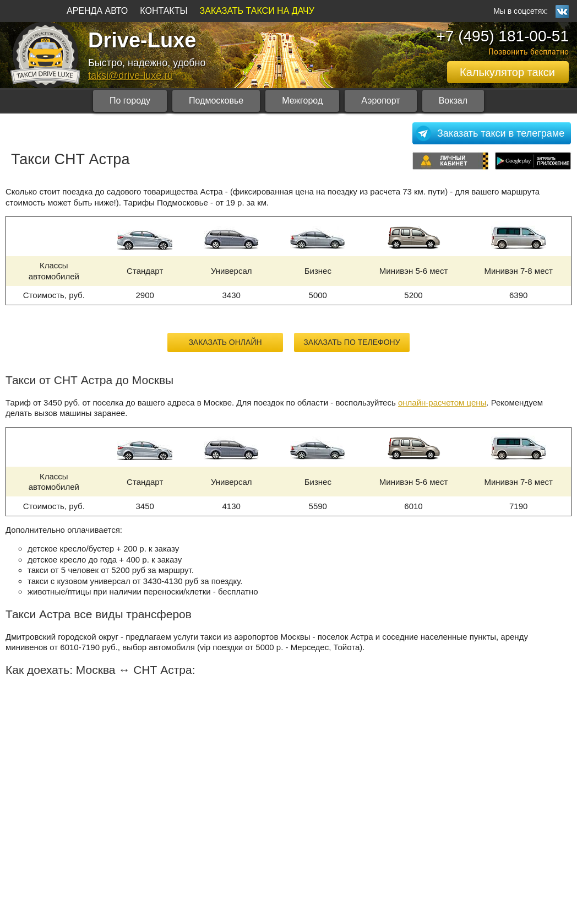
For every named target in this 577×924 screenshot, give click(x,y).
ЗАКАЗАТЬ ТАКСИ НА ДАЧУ (257, 11)
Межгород (302, 101)
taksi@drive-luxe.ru (130, 75)
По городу (130, 101)
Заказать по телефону (352, 342)
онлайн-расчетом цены (442, 402)
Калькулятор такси (507, 72)
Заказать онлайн (225, 342)
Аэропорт (380, 101)
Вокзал (453, 101)
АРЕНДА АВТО (97, 11)
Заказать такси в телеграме (501, 133)
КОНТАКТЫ (164, 11)
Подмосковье (216, 101)
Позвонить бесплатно (529, 52)
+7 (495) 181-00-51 (502, 36)
